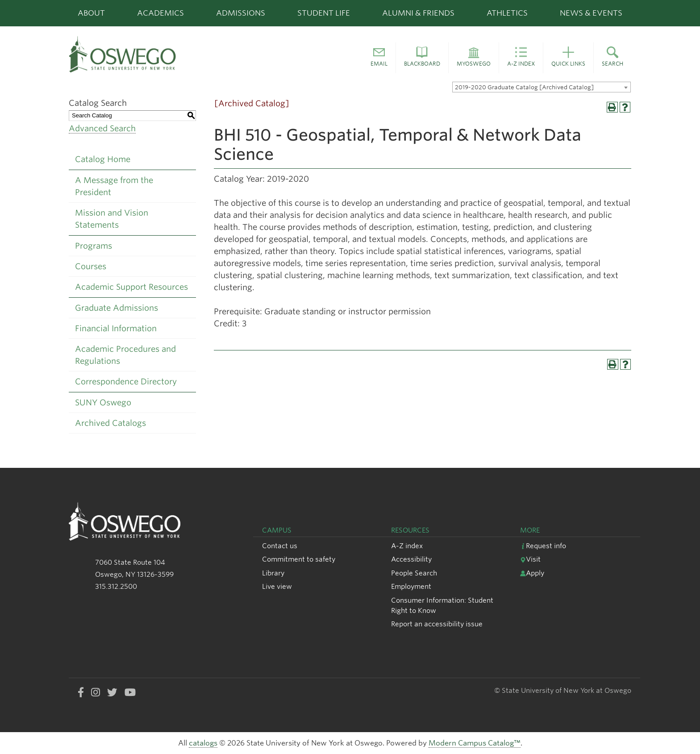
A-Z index (407, 546)
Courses (91, 266)
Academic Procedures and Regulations (125, 355)
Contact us (280, 546)
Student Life (324, 13)
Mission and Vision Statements (112, 219)
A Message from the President (114, 186)
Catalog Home (103, 159)
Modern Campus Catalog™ (475, 743)
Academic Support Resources (131, 287)
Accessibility (411, 559)
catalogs (203, 743)
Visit (530, 559)
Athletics (507, 13)
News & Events (591, 13)
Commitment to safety (299, 559)
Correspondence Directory (126, 381)
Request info (543, 546)
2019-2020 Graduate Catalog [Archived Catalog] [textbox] (524, 87)
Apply (532, 573)
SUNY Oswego (103, 402)
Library (273, 573)
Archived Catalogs (110, 423)
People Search (414, 573)
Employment (411, 586)
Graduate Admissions (117, 308)
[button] (379, 58)
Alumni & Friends (418, 13)
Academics (160, 13)
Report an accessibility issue (437, 624)
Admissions (241, 13)
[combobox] (542, 87)
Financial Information (116, 328)
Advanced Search (102, 128)
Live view (277, 586)
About (91, 13)
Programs (94, 246)
